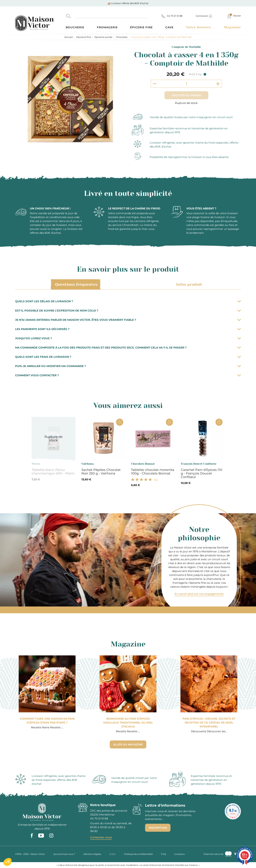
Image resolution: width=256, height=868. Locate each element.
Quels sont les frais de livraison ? (128, 357)
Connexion (204, 16)
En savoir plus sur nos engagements (199, 594)
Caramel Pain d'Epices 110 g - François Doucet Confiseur (202, 473)
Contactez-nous (101, 837)
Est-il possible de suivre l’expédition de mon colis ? (128, 311)
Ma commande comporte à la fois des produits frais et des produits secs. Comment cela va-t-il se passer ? (128, 348)
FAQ (163, 854)
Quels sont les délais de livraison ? (128, 301)
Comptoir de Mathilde (186, 47)
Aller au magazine (128, 744)
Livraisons (179, 854)
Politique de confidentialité (138, 854)
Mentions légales (92, 854)
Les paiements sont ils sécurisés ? (128, 329)
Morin (36, 464)
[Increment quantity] (218, 84)
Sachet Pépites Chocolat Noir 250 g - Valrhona (101, 472)
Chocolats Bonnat (143, 464)
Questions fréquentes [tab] (76, 284)
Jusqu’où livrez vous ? (128, 338)
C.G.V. (113, 854)
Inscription (158, 828)
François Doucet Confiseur (199, 464)
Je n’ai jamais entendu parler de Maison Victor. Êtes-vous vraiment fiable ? (128, 320)
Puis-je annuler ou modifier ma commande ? (128, 366)
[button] (7, 862)
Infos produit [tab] (189, 284)
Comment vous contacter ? (128, 375)
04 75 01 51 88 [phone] (99, 818)
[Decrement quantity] (155, 84)
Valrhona (88, 464)
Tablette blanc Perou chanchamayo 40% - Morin (53, 472)
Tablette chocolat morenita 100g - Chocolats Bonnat (153, 472)
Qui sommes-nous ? (64, 854)
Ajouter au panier (186, 95)
